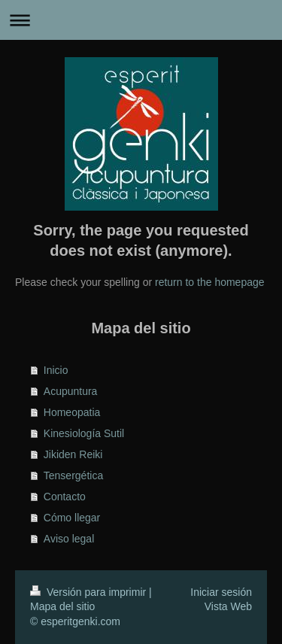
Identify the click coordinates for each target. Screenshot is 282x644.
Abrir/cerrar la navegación (141, 20)
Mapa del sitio (62, 606)
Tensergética (73, 475)
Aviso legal (69, 539)
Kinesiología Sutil (84, 433)
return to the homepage (210, 282)
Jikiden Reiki (73, 454)
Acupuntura (71, 391)
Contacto (65, 497)
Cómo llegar (72, 518)
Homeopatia (72, 412)
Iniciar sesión (221, 592)
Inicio (56, 370)
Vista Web (228, 606)
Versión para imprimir (89, 592)
